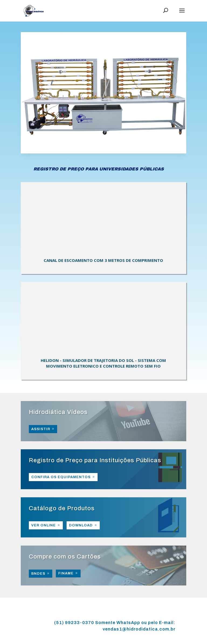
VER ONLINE (44, 525)
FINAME (66, 573)
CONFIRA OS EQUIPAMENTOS (61, 477)
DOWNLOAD (81, 525)
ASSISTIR (41, 429)
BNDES (38, 574)
